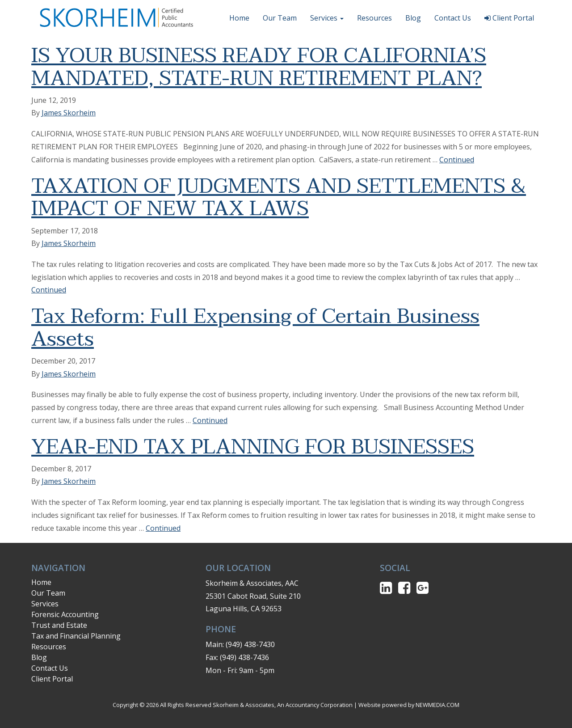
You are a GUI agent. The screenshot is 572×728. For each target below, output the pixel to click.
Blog (413, 18)
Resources (374, 18)
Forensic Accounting (65, 614)
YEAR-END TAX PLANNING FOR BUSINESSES (253, 447)
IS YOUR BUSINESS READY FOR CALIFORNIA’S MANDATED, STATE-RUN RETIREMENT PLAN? (259, 67)
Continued (457, 160)
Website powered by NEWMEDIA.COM (409, 705)
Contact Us (453, 18)
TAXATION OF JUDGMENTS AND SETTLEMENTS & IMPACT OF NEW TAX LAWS (279, 198)
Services (327, 18)
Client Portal (509, 18)
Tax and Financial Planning (76, 636)
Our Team (280, 18)
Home (239, 18)
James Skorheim (69, 113)
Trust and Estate (59, 625)
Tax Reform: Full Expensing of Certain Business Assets (255, 328)
